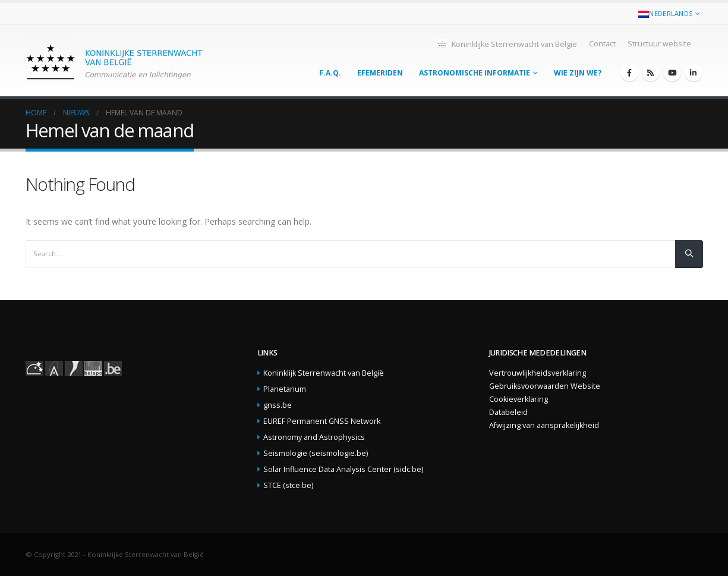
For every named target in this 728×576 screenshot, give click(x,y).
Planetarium (285, 389)
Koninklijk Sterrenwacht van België (324, 373)
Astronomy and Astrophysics (314, 437)
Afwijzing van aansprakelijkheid (544, 425)
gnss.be (278, 405)
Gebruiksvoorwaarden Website (545, 386)
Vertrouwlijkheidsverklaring (538, 373)
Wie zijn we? (578, 73)
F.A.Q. (330, 73)
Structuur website (659, 44)
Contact (602, 44)
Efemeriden (380, 73)
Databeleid (508, 412)
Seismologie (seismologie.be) (316, 453)
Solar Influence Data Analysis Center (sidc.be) (343, 469)
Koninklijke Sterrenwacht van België (507, 44)
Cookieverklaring (519, 399)
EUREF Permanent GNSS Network (322, 421)
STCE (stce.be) (288, 485)
